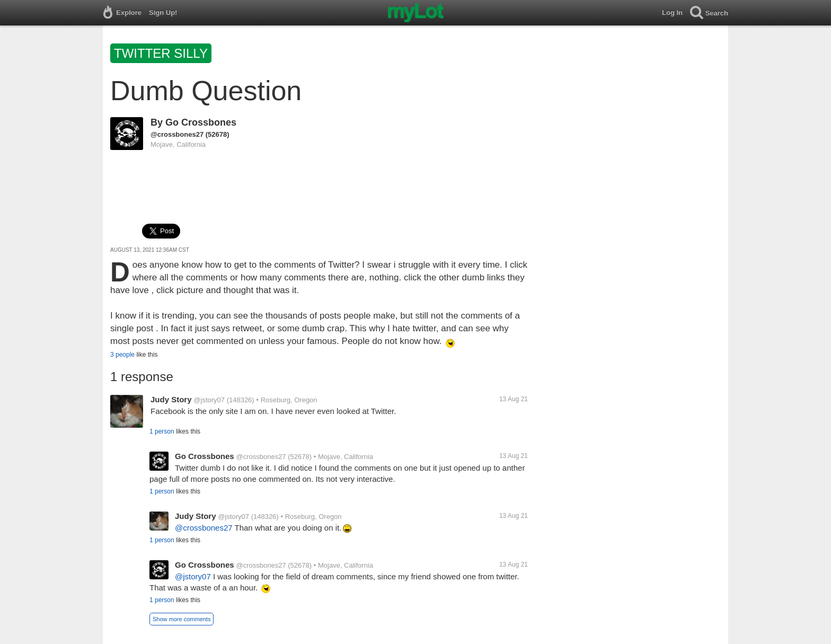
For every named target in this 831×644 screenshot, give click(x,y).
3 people (122, 355)
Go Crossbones (201, 122)
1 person (162, 431)
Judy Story (171, 399)
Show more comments (182, 619)
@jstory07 (209, 400)
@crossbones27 (177, 134)
